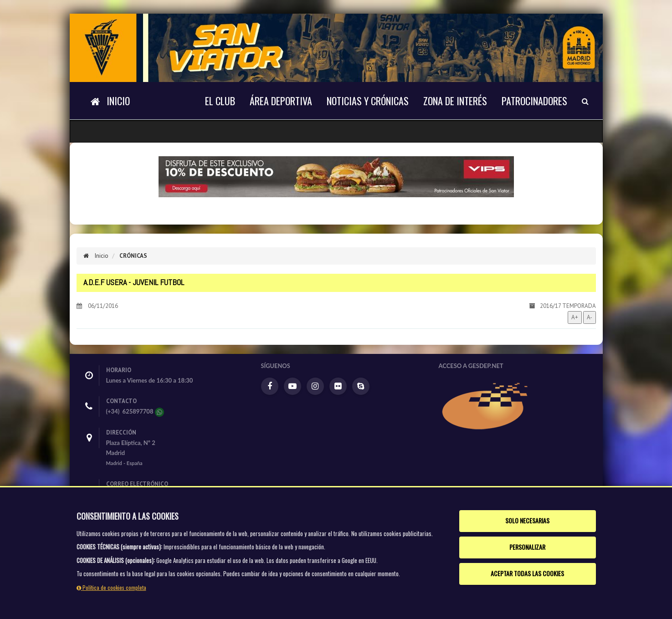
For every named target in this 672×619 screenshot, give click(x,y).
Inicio (96, 256)
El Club (220, 101)
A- (590, 317)
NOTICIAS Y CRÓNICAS (368, 101)
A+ (575, 317)
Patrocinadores (534, 101)
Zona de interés (455, 101)
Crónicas (133, 256)
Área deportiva (281, 101)
